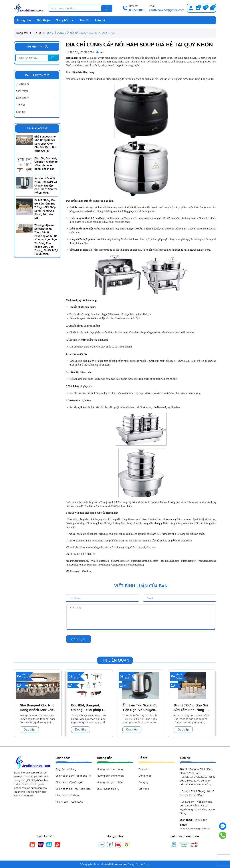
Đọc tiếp (29, 729)
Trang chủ (24, 20)
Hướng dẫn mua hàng (110, 769)
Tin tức (84, 20)
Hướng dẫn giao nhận (110, 782)
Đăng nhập (145, 776)
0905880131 (137, 10)
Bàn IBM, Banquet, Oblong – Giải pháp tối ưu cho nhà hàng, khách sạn (46, 164)
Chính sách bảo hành (68, 795)
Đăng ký (143, 782)
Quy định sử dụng (66, 769)
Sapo (147, 864)
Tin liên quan (115, 660)
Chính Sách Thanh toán (69, 802)
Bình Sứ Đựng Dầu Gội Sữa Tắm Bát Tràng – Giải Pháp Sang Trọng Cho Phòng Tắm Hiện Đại (45, 209)
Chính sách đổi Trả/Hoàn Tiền (73, 789)
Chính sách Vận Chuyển (69, 782)
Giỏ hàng (144, 789)
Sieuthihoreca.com (76, 58)
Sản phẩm (64, 20)
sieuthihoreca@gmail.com (166, 10)
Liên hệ (100, 20)
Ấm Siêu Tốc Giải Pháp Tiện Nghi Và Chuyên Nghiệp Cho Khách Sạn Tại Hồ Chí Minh (46, 186)
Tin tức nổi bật (37, 128)
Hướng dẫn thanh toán (110, 776)
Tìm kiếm (144, 769)
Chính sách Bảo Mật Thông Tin (74, 776)
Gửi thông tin (79, 639)
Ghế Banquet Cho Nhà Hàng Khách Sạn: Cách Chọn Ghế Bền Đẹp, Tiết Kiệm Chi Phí (45, 144)
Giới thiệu (43, 20)
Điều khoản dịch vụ (108, 789)
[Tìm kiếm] (107, 8)
